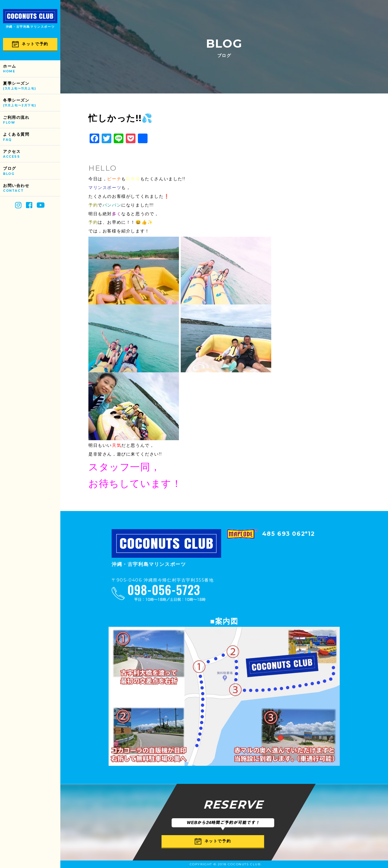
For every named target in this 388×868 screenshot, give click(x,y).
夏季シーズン (32, 86)
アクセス (32, 154)
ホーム (32, 69)
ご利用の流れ (32, 120)
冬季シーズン (32, 103)
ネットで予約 (30, 44)
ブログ (32, 171)
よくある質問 (32, 137)
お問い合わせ (32, 188)
